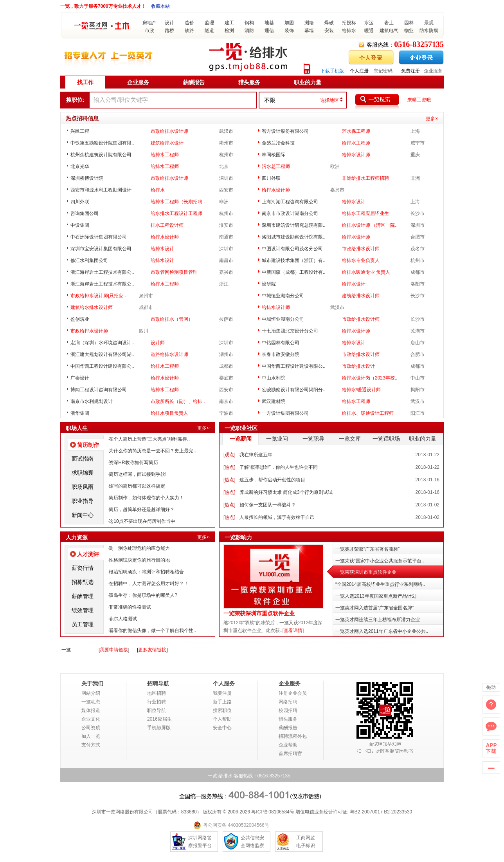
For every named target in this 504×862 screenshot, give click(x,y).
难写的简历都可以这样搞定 (137, 486)
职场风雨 (83, 487)
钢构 (249, 23)
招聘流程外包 (293, 736)
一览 (66, 650)
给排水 (349, 31)
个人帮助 (222, 719)
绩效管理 (83, 610)
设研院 (269, 284)
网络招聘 (288, 702)
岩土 (389, 23)
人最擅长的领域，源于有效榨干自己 (277, 517)
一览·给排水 (220, 776)
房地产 (149, 23)
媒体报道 (91, 710)
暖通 (369, 31)
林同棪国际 (274, 155)
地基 (269, 23)
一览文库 (350, 439)
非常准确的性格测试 (130, 607)
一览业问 (277, 439)
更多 (430, 119)
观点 (229, 455)
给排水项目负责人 (169, 413)
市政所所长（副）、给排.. (178, 401)
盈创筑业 (80, 319)
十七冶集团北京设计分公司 (290, 331)
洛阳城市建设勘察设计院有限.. (294, 237)
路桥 (169, 31)
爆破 (329, 23)
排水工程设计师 (167, 225)
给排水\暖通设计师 (361, 390)
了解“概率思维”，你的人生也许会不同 (279, 467)
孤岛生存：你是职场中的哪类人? (143, 595)
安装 (329, 31)
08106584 (279, 812)
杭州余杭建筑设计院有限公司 (101, 155)
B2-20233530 (398, 812)
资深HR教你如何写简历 (133, 463)
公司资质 (91, 728)
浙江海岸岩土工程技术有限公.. (102, 272)
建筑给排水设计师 (361, 296)
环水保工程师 (356, 131)
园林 (409, 23)
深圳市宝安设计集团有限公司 (101, 249)
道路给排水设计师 (169, 354)
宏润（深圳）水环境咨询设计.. (102, 343)
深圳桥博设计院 (87, 178)
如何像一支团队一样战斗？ (268, 505)
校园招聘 (288, 710)
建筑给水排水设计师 (92, 307)
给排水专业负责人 (361, 260)
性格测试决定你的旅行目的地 (139, 560)
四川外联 (271, 178)
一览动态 (91, 702)
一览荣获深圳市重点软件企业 (259, 614)
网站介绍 (91, 693)
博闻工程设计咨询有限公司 (99, 390)
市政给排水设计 (358, 366)
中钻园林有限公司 (281, 343)
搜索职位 (222, 710)
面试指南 (83, 459)
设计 (169, 23)
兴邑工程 (80, 131)
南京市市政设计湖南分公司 (290, 213)
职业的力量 (308, 82)
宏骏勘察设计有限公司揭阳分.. (294, 390)
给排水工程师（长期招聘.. (178, 202)
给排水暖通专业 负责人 (366, 272)
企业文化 (91, 719)
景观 (429, 23)
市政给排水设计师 (169, 131)
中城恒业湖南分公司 (283, 296)
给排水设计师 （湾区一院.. (370, 225)
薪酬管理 (83, 596)
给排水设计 (354, 202)
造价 (189, 23)
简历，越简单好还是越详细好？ (142, 510)
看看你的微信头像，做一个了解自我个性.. (152, 631)
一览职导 (313, 439)
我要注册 (222, 693)
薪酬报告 (194, 82)
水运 (369, 23)
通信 (269, 31)
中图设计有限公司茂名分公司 (292, 249)
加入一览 (91, 736)
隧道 (209, 31)
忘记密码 (383, 71)
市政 (149, 31)
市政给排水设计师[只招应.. (98, 296)
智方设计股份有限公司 (285, 131)
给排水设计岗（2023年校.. (370, 378)
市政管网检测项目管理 (174, 272)
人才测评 (88, 554)
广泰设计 (80, 378)
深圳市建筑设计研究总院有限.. (294, 225)
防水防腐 (429, 31)
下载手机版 (332, 71)
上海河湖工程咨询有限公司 (290, 202)
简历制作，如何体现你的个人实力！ (146, 498)
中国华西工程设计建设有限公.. (102, 366)
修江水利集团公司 (89, 260)
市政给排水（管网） (172, 319)
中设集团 (80, 225)
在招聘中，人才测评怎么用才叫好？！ (149, 584)
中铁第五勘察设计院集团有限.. (102, 143)
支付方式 (91, 745)
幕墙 (309, 31)
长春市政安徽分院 (281, 354)
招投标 (349, 23)
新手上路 (222, 702)
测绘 (309, 23)
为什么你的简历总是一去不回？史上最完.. (152, 451)
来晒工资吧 (419, 100)
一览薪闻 (241, 439)
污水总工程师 (276, 166)
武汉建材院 (274, 401)
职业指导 (83, 501)
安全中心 (222, 728)
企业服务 (433, 71)
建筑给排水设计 (167, 143)
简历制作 (88, 445)
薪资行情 (83, 568)
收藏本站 (160, 6)
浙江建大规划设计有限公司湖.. (102, 354)
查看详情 (293, 631)
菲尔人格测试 (123, 619)
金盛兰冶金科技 (278, 143)
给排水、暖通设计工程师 (368, 413)
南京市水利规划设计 (92, 401)
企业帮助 (288, 745)
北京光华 (80, 166)
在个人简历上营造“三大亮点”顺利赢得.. (149, 439)
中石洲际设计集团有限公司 (99, 237)
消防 (249, 31)
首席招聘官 (290, 754)
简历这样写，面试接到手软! (138, 474)
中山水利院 (274, 378)
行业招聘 (157, 702)
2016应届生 (159, 719)
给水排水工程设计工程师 (176, 213)
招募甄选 (83, 582)
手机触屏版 (159, 728)
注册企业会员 (293, 693)
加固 (289, 23)
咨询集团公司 (85, 213)
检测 (229, 31)
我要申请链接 (114, 650)
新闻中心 (83, 515)
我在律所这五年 (256, 455)
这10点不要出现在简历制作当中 (142, 521)
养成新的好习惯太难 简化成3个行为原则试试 (286, 492)
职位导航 (157, 710)
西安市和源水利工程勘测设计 (101, 190)
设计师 (158, 343)
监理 (209, 23)
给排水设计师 (356, 155)
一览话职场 (386, 439)
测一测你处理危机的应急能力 (139, 548)
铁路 (189, 31)
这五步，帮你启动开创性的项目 (272, 480)
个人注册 (359, 71)
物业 (409, 31)
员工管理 (83, 624)
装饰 (289, 31)
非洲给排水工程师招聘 (365, 178)
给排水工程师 (356, 143)
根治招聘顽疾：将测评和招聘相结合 (146, 572)
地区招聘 (157, 693)
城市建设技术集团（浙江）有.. (294, 260)
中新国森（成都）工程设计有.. (294, 272)
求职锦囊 (83, 473)
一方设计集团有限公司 (285, 413)
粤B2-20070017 (365, 812)
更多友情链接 (152, 650)
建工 (229, 23)
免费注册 (410, 71)
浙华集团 (80, 413)
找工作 (85, 82)
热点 (229, 467)
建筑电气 (389, 31)
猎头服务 (249, 82)
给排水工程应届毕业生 (365, 213)
